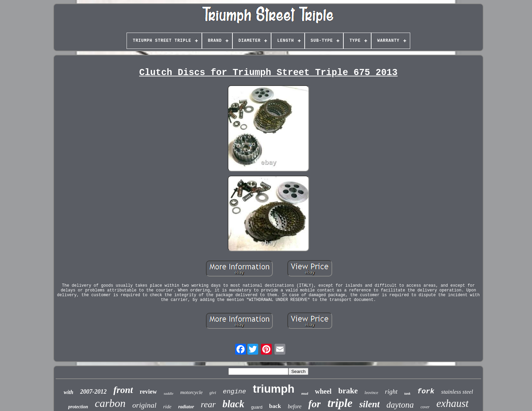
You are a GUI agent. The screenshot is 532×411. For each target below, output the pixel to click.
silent (369, 404)
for (315, 404)
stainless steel (457, 392)
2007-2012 (93, 392)
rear (208, 404)
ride (167, 407)
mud (305, 393)
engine (234, 392)
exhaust (452, 403)
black (233, 404)
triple (340, 403)
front (123, 390)
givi (213, 392)
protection (78, 407)
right (391, 391)
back (275, 406)
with (69, 392)
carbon (110, 403)
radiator (186, 407)
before (294, 406)
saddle (168, 393)
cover (425, 407)
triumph (274, 389)
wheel (323, 391)
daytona (400, 405)
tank (407, 394)
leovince (372, 393)
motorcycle (191, 392)
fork (426, 391)
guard (257, 407)
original (144, 405)
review (148, 392)
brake (348, 391)
